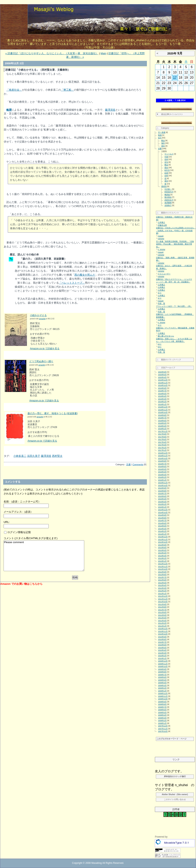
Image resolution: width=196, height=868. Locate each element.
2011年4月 (162, 618)
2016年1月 (162, 480)
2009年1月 (162, 691)
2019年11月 (163, 383)
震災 (163, 146)
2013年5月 (162, 550)
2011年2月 (162, 623)
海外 (163, 143)
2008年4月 (162, 715)
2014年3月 (162, 529)
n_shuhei (162, 249)
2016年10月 (163, 458)
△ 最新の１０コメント (168, 213)
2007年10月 (163, 731)
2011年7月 (162, 610)
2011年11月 (163, 599)
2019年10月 (163, 385)
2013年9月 (162, 545)
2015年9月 (162, 488)
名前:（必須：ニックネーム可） (22, 502)
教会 (163, 141)
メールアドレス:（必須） (18, 512)
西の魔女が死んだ (85, 275)
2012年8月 (162, 575)
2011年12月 (163, 596)
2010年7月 (162, 642)
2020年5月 (162, 375)
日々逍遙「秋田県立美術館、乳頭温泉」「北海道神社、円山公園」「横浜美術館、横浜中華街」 (175, 244)
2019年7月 (162, 391)
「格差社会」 (14, 90)
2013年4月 (162, 553)
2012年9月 (162, 572)
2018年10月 (163, 412)
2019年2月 (162, 402)
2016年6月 (162, 466)
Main (103, 53)
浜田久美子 (34, 456)
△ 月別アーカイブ (166, 368)
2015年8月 (162, 491)
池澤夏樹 (168, 203)
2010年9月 (162, 637)
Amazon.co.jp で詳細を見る (45, 349)
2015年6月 (162, 496)
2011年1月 (162, 626)
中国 (166, 157)
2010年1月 (162, 658)
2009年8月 (162, 672)
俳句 (166, 162)
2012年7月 (162, 577)
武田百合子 (169, 200)
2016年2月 (162, 477)
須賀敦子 (168, 205)
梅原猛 (167, 195)
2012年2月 (162, 591)
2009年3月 (162, 685)
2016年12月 (163, 453)
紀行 (160, 138)
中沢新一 (168, 189)
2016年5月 (162, 469)
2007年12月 (163, 726)
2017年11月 (163, 431)
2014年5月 (162, 526)
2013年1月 (162, 561)
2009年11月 (163, 664)
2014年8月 (162, 518)
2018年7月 (162, 418)
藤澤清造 (110, 110)
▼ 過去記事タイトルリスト (170, 114)
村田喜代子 (169, 192)
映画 (160, 135)
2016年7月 (162, 464)
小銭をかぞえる (38, 315)
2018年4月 (162, 426)
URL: (7, 522)
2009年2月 (162, 688)
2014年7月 (162, 520)
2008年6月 (162, 710)
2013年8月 (162, 548)
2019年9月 (162, 388)
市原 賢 (161, 303)
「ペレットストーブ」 (72, 283)
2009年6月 (162, 677)
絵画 (166, 173)
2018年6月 (162, 421)
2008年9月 (162, 702)
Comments (138, 464)
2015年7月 (162, 493)
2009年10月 (163, 666)
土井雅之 (161, 222)
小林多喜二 (20, 456)
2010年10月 (163, 634)
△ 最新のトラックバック (169, 360)
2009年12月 (163, 661)
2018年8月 (162, 415)
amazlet (42, 319)
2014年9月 (162, 515)
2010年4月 (162, 650)
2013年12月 (163, 537)
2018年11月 (163, 410)
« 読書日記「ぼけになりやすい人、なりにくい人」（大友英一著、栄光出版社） (52, 53)
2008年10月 (163, 699)
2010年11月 (163, 631)
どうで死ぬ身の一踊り (41, 361)
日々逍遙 (162, 132)
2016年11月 (163, 456)
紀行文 (167, 170)
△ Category (163, 128)
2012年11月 (163, 567)
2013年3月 (162, 556)
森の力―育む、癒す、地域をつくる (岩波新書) (53, 413)
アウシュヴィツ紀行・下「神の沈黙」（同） (174, 306)
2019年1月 (162, 404)
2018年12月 (163, 407)
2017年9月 (162, 434)
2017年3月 (162, 445)
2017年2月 (162, 448)
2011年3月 (162, 621)
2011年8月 (162, 607)
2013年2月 (162, 558)
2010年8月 (162, 639)
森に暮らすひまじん (166, 336)
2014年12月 (163, 510)
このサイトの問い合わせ (175, 799)
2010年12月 (163, 629)
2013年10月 (163, 542)
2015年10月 (163, 485)
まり (160, 293)
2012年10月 (163, 569)
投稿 (75, 577)
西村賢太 (57, 456)
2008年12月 (163, 693)
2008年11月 (163, 696)
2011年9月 (162, 604)
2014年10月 (163, 512)
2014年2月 (162, 531)
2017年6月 (162, 439)
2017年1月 (162, 450)
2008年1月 (162, 723)
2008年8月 (162, 704)
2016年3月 (162, 475)
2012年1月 (162, 594)
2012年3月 (162, 588)
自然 (166, 176)
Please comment (44, 556)
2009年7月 (162, 675)
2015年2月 (162, 504)
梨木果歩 (168, 197)
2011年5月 (162, 615)
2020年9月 (162, 372)
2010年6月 (162, 645)
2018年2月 (162, 429)
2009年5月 (162, 680)
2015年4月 (162, 499)
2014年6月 (162, 523)
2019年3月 (162, 399)
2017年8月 (162, 437)
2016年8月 (162, 461)
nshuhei (161, 239)
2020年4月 (162, 377)
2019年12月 (163, 380)
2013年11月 (163, 539)
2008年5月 (162, 712)
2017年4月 (162, 442)
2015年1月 (162, 507)
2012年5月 (162, 583)
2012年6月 (162, 580)
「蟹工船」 (67, 90)
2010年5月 (162, 648)
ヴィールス (169, 154)
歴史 (166, 168)
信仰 (166, 159)
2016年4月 (162, 472)
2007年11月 (163, 729)
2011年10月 (163, 602)
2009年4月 (162, 683)
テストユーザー (164, 274)
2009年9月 (162, 669)
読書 (129, 464)
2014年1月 (162, 534)
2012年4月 (162, 585)
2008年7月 (162, 707)
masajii (161, 236)
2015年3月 (162, 502)
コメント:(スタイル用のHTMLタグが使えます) (31, 538)
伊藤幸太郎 (162, 225)
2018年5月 (162, 423)
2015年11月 (163, 483)
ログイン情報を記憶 (17, 532)
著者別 (164, 186)
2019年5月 (162, 394)
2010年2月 (162, 656)
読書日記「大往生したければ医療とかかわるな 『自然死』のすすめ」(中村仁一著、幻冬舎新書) (176, 231)
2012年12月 (163, 564)
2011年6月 (162, 612)
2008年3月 (162, 718)
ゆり (160, 344)
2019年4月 (162, 396)
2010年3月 (162, 653)
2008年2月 (162, 720)
